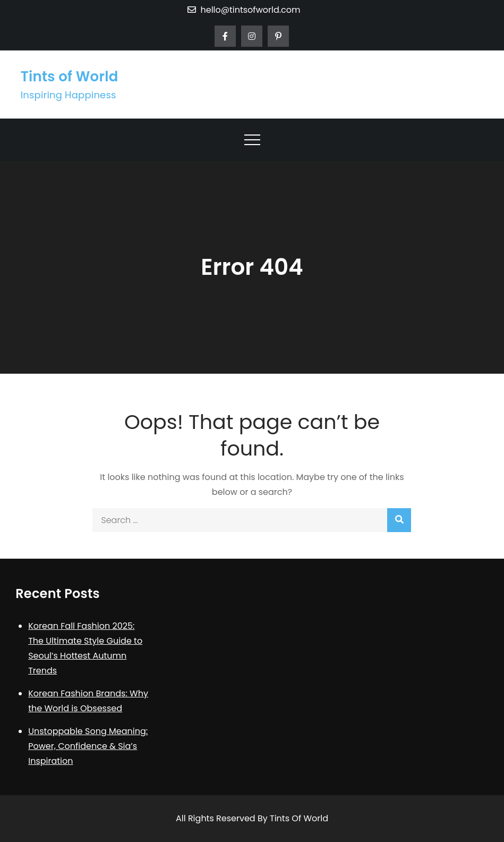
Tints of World (70, 77)
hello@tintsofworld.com (244, 10)
